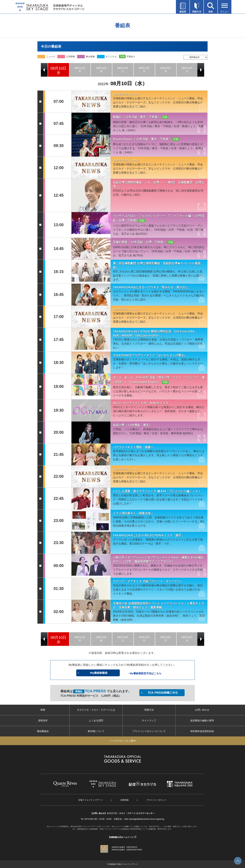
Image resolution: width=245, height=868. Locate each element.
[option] (59, 70)
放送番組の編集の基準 (202, 720)
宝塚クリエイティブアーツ (91, 800)
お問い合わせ (202, 710)
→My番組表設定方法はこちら (144, 673)
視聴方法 (149, 710)
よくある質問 (96, 720)
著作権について (96, 731)
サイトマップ (149, 720)
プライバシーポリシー (157, 800)
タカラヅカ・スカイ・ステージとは (96, 710)
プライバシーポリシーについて (149, 731)
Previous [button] (44, 70)
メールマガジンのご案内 (122, 741)
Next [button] (201, 70)
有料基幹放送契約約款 (202, 731)
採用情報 (125, 800)
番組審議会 (43, 731)
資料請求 (43, 720)
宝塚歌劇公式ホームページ (121, 837)
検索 (43, 710)
